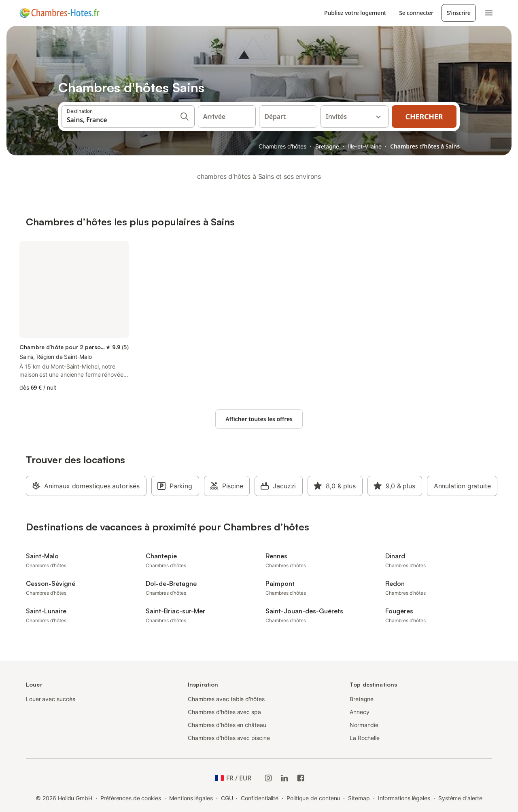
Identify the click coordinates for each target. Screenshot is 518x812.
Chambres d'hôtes (282, 146)
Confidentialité (260, 798)
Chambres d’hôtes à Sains (425, 146)
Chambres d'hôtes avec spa (224, 712)
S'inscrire (459, 13)
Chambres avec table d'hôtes (226, 699)
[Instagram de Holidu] (268, 778)
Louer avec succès (51, 699)
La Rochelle (365, 738)
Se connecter (416, 13)
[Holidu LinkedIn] (284, 778)
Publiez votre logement (355, 13)
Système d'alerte (460, 798)
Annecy (360, 712)
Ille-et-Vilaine (365, 146)
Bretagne (327, 146)
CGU (227, 798)
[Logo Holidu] (59, 13)
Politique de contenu (313, 798)
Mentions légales (191, 798)
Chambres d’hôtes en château (227, 725)
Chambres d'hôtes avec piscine (229, 738)
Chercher (424, 117)
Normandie (364, 725)
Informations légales (404, 798)
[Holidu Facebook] (301, 778)
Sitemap (359, 798)
